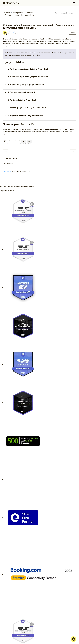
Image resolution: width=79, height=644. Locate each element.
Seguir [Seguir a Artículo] (72, 33)
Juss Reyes (12, 32)
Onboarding (30, 13)
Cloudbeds (7, 13)
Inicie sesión (7, 171)
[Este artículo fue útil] (24, 142)
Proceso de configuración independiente (20, 15)
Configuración (18, 13)
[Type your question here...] (65, 13)
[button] (74, 3)
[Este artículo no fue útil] (29, 142)
